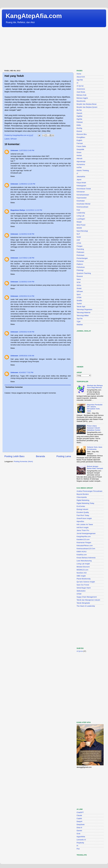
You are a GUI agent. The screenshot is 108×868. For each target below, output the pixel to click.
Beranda (40, 456)
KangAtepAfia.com (34, 16)
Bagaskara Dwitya (18, 210)
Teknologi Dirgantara (84, 309)
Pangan (80, 246)
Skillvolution (81, 591)
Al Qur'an (80, 86)
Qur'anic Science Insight (86, 582)
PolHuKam (81, 267)
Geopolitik (80, 149)
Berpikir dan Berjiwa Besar (87, 104)
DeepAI (79, 821)
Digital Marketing (83, 500)
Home (79, 74)
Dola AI (79, 828)
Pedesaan (80, 252)
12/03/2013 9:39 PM (27, 332)
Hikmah (79, 158)
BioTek (79, 110)
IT (77, 174)
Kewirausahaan (82, 207)
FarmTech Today (83, 515)
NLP (78, 234)
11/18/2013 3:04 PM (27, 282)
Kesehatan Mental (83, 204)
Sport (79, 294)
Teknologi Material (83, 312)
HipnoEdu (80, 521)
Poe (78, 849)
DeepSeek (81, 825)
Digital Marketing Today (85, 503)
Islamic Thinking (83, 170)
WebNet (80, 325)
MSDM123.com (82, 570)
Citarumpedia (82, 497)
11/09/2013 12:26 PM (27, 184)
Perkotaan (80, 255)
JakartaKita (81, 177)
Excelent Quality (83, 512)
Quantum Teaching (84, 273)
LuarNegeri (81, 219)
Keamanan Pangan (84, 542)
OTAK (79, 243)
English (79, 140)
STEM (79, 297)
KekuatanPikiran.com (85, 546)
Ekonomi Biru (82, 134)
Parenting (80, 249)
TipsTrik (80, 319)
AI (77, 83)
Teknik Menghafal (83, 603)
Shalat (79, 288)
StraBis (79, 301)
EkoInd (79, 131)
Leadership (81, 213)
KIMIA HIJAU (82, 552)
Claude (79, 815)
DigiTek (79, 119)
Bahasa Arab (81, 95)
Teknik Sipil (81, 307)
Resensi (80, 276)
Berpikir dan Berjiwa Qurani (87, 107)
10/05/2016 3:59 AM (27, 356)
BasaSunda (81, 101)
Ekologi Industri (82, 509)
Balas (13, 176)
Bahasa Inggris (82, 98)
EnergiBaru (81, 137)
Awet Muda (81, 92)
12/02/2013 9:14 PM (27, 296)
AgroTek (80, 80)
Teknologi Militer (83, 316)
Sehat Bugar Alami (84, 588)
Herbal (79, 155)
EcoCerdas (81, 506)
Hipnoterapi (81, 162)
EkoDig (79, 128)
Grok (78, 834)
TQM (78, 322)
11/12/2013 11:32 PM (34, 210)
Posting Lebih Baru (14, 456)
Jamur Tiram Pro (83, 530)
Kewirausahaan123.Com (86, 549)
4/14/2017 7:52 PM (26, 372)
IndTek (79, 167)
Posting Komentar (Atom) (23, 461)
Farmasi (80, 143)
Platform (80, 264)
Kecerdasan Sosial (84, 189)
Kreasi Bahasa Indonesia (86, 558)
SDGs (79, 285)
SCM (78, 282)
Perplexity (80, 843)
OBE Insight (81, 576)
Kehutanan (81, 192)
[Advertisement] (45, 49)
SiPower (14, 139)
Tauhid (79, 304)
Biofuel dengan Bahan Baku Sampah (95, 467)
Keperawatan (82, 198)
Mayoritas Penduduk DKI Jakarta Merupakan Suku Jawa (95, 408)
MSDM (79, 228)
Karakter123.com (83, 539)
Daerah (79, 113)
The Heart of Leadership (86, 606)
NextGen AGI (82, 573)
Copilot (79, 818)
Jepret (79, 180)
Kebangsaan (81, 186)
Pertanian (80, 261)
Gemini (79, 831)
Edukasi (80, 122)
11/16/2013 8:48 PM (27, 234)
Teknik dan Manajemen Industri (88, 600)
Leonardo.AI (81, 840)
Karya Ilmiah (81, 183)
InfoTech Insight (83, 527)
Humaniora (81, 164)
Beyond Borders (83, 494)
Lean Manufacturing (84, 561)
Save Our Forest (83, 585)
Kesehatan (81, 201)
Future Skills (81, 146)
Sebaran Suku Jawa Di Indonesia (95, 448)
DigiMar (80, 116)
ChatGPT (80, 812)
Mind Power (81, 225)
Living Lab (80, 216)
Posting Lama (64, 456)
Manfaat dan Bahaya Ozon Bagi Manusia (95, 386)
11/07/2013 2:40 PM (27, 150)
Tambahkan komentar (14, 387)
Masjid (79, 222)
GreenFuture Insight (84, 518)
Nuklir (79, 237)
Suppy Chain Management (87, 597)
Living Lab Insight (83, 564)
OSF (78, 240)
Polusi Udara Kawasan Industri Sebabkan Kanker (94, 428)
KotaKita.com (82, 555)
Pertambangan (82, 258)
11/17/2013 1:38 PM (27, 258)
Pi (77, 846)
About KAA (81, 77)
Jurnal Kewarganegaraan (86, 533)
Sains (79, 279)
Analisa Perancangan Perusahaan (89, 491)
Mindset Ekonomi (83, 567)
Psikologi (80, 270)
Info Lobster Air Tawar (85, 524)
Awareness (81, 89)
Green (79, 152)
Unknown (14, 150)
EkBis (79, 125)
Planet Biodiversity (84, 579)
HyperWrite (81, 837)
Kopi (78, 210)
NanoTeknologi (82, 231)
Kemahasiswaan (83, 195)
